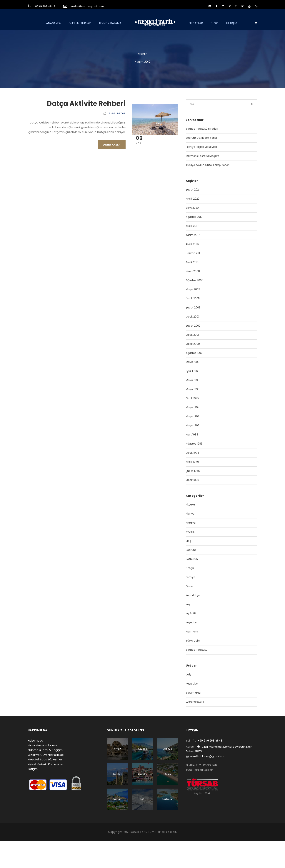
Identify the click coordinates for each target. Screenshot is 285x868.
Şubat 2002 (193, 326)
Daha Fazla (112, 145)
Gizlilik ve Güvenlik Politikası (46, 755)
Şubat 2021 (193, 190)
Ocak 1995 (192, 398)
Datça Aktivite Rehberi (86, 104)
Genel (190, 586)
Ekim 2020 (192, 208)
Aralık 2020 (193, 199)
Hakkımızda (35, 741)
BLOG (215, 23)
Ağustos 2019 (194, 217)
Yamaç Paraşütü (197, 650)
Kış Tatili (191, 613)
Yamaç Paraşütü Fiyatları (202, 129)
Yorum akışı (193, 693)
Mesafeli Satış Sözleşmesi (45, 759)
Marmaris (192, 632)
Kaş (188, 604)
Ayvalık (190, 532)
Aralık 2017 (192, 226)
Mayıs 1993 (192, 416)
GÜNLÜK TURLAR (80, 23)
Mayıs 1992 (192, 425)
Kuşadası (191, 622)
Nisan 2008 (193, 271)
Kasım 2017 (193, 235)
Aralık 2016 (192, 244)
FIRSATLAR (196, 23)
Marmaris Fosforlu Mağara (202, 156)
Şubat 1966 (193, 471)
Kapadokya (193, 595)
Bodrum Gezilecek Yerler (201, 138)
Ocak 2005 (193, 298)
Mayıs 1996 (193, 380)
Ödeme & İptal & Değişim (45, 750)
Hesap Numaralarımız (42, 745)
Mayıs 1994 (193, 407)
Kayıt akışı (192, 684)
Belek (168, 774)
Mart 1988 (192, 435)
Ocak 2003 (193, 317)
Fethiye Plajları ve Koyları (201, 147)
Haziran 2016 (194, 253)
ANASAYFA (53, 23)
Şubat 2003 (193, 308)
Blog (112, 113)
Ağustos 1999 (194, 353)
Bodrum (191, 550)
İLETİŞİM (232, 23)
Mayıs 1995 (192, 389)
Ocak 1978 (192, 453)
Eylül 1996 (192, 371)
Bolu (142, 799)
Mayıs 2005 (193, 289)
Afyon (117, 749)
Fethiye (190, 577)
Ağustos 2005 (194, 280)
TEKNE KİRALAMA (110, 23)
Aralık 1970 (192, 462)
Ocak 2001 (192, 335)
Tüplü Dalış (193, 641)
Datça (121, 113)
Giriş (188, 675)
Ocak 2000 (193, 344)
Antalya (191, 523)
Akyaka (190, 505)
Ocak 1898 (192, 480)
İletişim (33, 769)
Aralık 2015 (192, 262)
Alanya (190, 514)
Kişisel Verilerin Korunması (45, 764)
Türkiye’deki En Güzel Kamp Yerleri (208, 165)
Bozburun (192, 559)
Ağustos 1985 (194, 444)
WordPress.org (195, 702)
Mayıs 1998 (193, 362)
